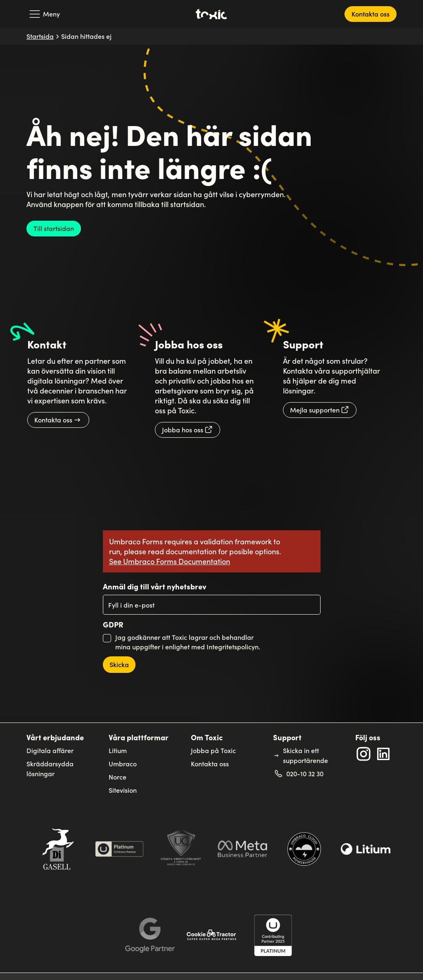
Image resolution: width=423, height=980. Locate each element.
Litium (118, 750)
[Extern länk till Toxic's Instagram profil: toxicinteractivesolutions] (364, 754)
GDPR (113, 625)
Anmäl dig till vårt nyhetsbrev (154, 587)
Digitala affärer (50, 750)
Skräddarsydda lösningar (50, 769)
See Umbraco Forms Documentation (170, 561)
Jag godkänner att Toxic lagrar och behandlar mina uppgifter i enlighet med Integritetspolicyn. (188, 642)
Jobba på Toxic (213, 750)
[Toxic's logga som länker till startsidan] (212, 14)
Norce (118, 777)
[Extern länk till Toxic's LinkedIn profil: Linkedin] (383, 754)
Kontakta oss (210, 764)
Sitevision (123, 790)
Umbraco (123, 764)
